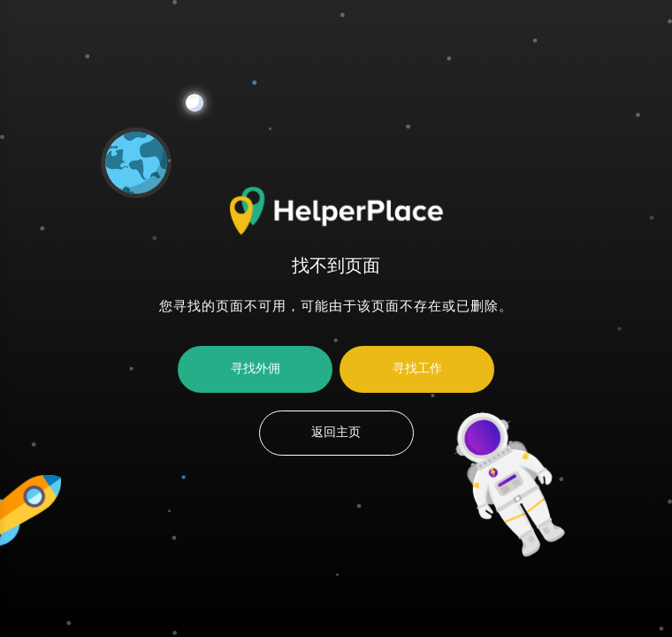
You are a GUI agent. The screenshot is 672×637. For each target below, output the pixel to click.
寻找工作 (417, 369)
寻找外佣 (256, 369)
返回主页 (336, 433)
